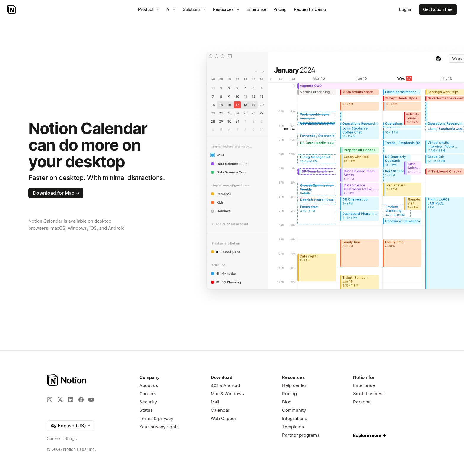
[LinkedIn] (71, 400)
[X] (60, 399)
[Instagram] (50, 400)
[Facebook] (81, 400)
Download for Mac (56, 193)
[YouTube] (91, 400)
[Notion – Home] (12, 9)
